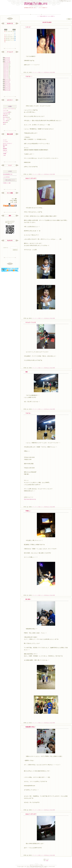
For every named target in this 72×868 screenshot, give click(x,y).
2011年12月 (6, 64)
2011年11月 (6, 65)
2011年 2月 (6, 77)
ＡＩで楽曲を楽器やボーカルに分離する (46, 16)
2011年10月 (6, 66)
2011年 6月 (6, 72)
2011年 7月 (6, 70)
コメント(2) (43, 318)
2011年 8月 (6, 69)
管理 (54, 72)
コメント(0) (43, 72)
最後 (47, 861)
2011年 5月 (6, 73)
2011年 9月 (6, 68)
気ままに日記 (49, 72)
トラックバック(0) (36, 72)
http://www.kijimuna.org (30, 499)
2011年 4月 (6, 74)
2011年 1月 (6, 78)
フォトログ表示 (13, 204)
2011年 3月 (6, 76)
